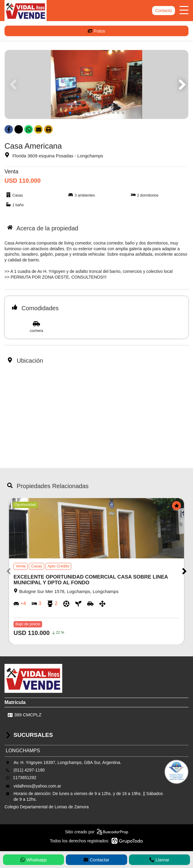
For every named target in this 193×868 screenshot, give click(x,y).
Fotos (96, 31)
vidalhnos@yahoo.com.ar (37, 786)
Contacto (164, 11)
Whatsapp (34, 860)
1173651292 (25, 778)
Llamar (159, 860)
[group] (96, 84)
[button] (181, 84)
